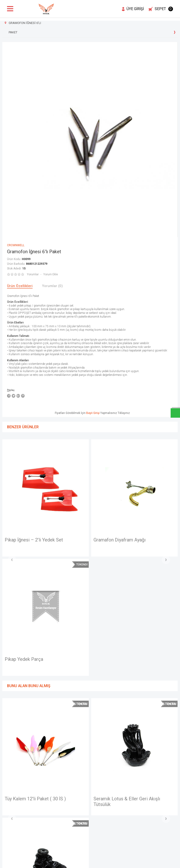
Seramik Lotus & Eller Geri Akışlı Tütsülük (64, 683)
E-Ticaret (76, 862)
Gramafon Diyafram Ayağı (56, 540)
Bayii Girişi (93, 413)
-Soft (66, 862)
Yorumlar (33, 274)
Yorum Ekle (51, 274)
